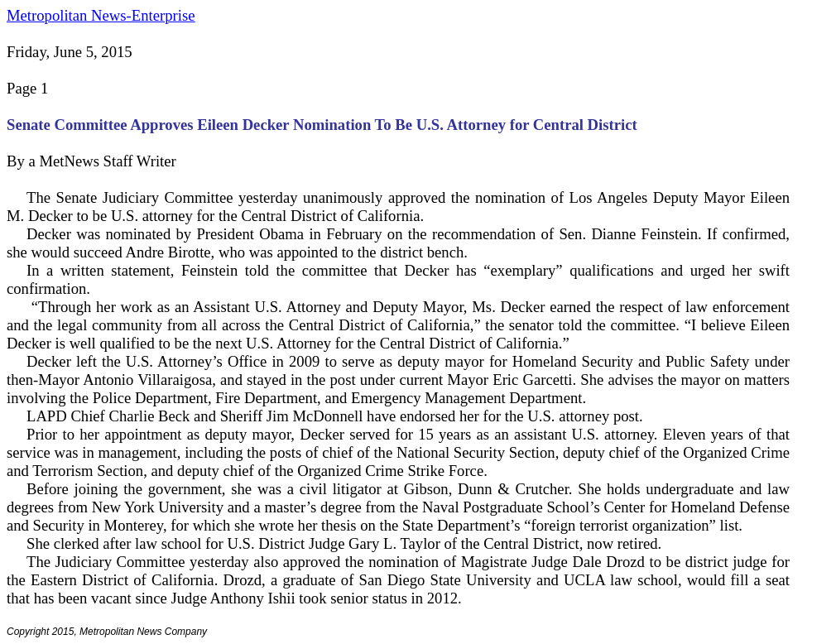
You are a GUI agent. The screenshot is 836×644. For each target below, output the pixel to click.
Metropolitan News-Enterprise (101, 15)
